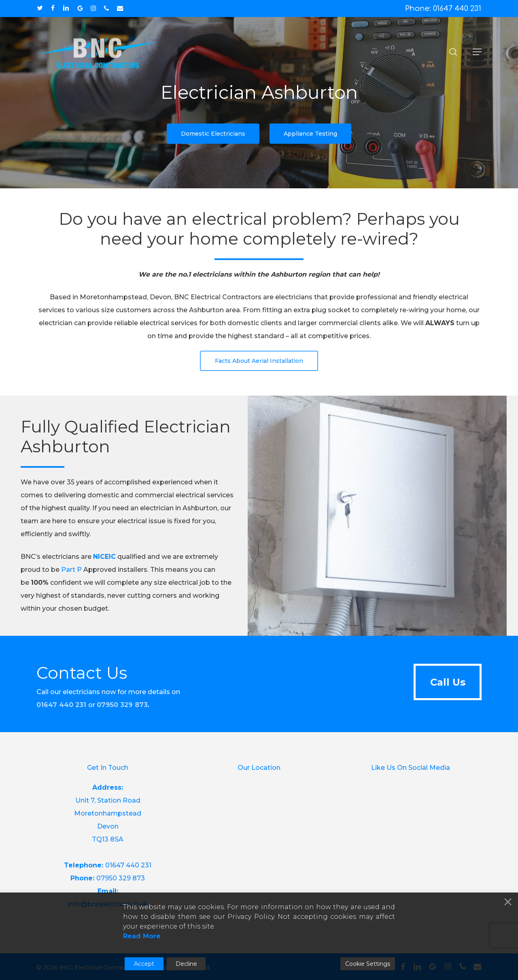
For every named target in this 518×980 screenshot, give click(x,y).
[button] (477, 52)
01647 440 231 (128, 865)
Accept (144, 964)
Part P (71, 583)
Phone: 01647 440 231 (443, 9)
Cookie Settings (368, 964)
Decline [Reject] (186, 964)
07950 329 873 (122, 705)
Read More (142, 936)
